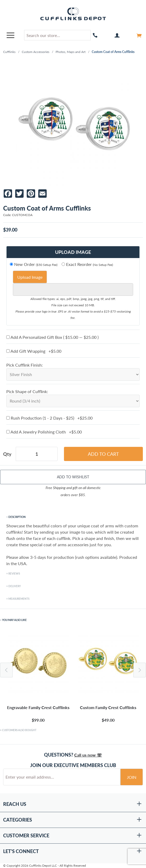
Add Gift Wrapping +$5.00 (34, 351)
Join (132, 777)
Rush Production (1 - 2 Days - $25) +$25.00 (49, 418)
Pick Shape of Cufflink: (27, 391)
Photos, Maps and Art (71, 52)
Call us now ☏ (88, 755)
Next (140, 670)
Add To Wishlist (73, 477)
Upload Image (30, 277)
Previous (6, 670)
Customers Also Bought (19, 730)
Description (17, 517)
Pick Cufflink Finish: (25, 365)
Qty (7, 454)
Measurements (19, 599)
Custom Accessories (36, 52)
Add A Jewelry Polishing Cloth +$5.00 (44, 432)
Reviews (14, 574)
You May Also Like (14, 620)
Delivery (15, 586)
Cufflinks (9, 52)
